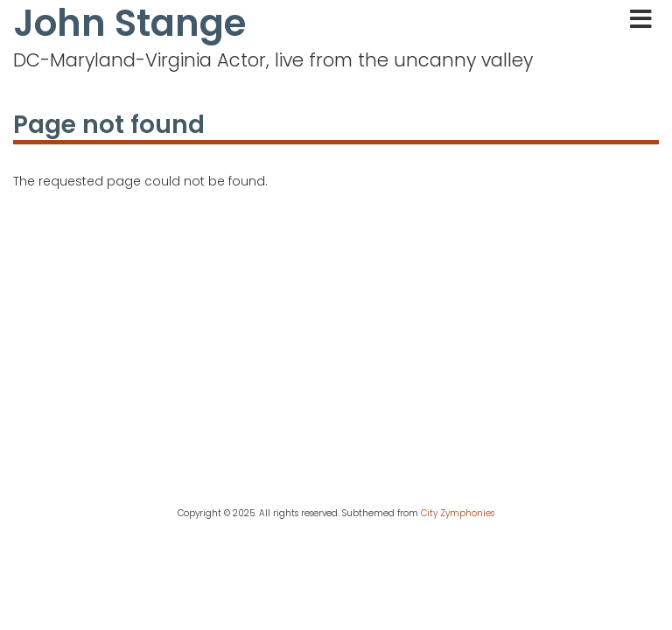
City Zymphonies (458, 513)
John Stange (129, 24)
